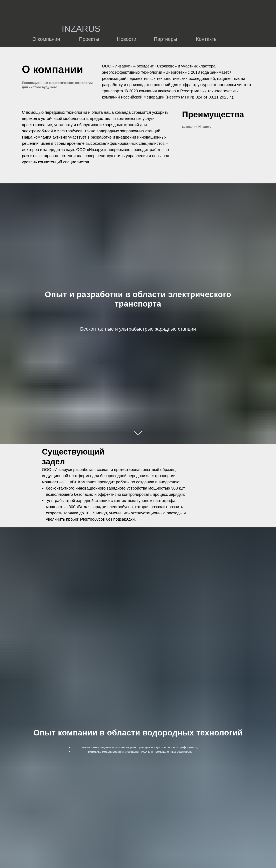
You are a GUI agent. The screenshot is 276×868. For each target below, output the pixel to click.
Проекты (89, 39)
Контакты (207, 39)
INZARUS (81, 29)
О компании (46, 39)
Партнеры (166, 39)
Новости (127, 39)
